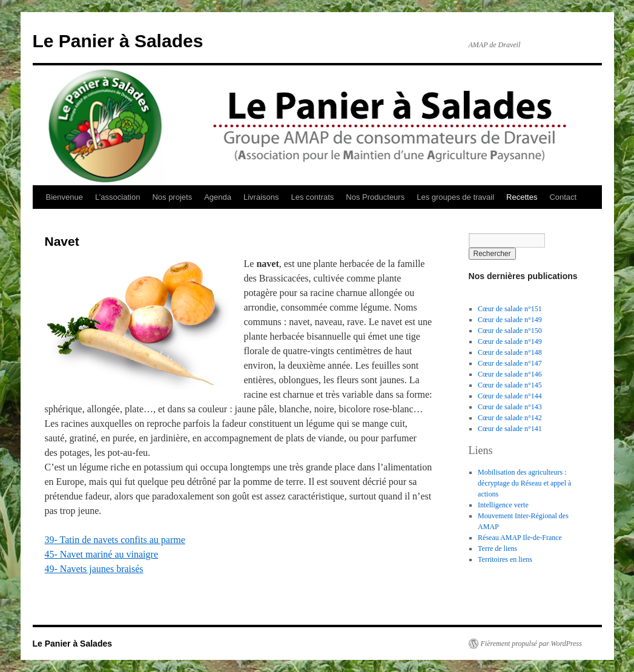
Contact (563, 197)
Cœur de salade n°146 (510, 374)
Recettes (522, 197)
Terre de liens (497, 548)
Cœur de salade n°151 (510, 309)
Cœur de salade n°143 (510, 407)
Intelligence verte (503, 505)
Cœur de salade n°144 (510, 396)
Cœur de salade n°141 (510, 429)
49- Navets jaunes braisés (94, 569)
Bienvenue (64, 197)
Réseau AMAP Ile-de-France (520, 538)
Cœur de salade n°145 (510, 385)
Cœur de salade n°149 (510, 320)
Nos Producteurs (375, 197)
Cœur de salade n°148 (510, 352)
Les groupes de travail (455, 197)
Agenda (218, 197)
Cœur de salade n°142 (510, 418)
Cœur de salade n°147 (510, 363)
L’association (117, 197)
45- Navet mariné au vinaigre (101, 554)
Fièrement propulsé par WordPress (531, 644)
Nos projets (172, 197)
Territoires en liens (505, 559)
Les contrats (313, 197)
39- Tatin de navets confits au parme (115, 540)
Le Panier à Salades (118, 41)
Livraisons (261, 197)
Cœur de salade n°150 (510, 331)
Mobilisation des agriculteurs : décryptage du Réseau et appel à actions (524, 483)
